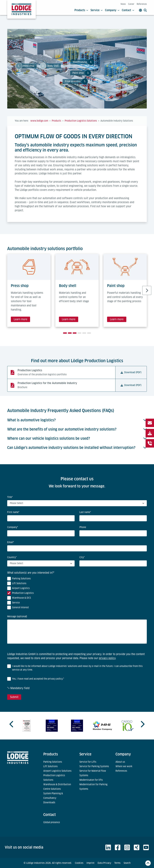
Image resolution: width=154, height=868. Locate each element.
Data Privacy (104, 863)
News (123, 4)
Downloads (49, 802)
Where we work (124, 766)
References (142, 4)
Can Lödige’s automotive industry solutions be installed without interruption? (77, 448)
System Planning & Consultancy (53, 796)
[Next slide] (147, 290)
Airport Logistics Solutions (57, 771)
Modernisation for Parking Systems (93, 787)
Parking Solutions (53, 762)
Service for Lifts (88, 762)
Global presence (52, 822)
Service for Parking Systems (94, 766)
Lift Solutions (50, 766)
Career (131, 4)
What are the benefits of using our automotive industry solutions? (77, 429)
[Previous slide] (12, 724)
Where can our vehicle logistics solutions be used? (77, 438)
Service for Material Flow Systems (93, 773)
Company (112, 10)
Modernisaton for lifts (91, 780)
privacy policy (107, 658)
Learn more (20, 319)
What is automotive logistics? (77, 420)
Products (81, 10)
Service (97, 10)
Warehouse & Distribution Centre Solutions (57, 787)
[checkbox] (77, 594)
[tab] (65, 333)
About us (120, 762)
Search (127, 863)
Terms (117, 863)
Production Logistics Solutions (54, 778)
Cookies (79, 863)
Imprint (90, 863)
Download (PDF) (131, 372)
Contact (128, 10)
